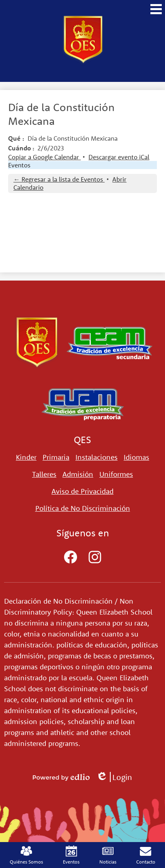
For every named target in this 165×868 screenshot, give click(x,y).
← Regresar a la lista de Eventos (59, 179)
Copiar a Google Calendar (44, 157)
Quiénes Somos (26, 855)
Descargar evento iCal (119, 157)
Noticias (108, 855)
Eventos (19, 165)
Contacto (146, 855)
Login (114, 777)
